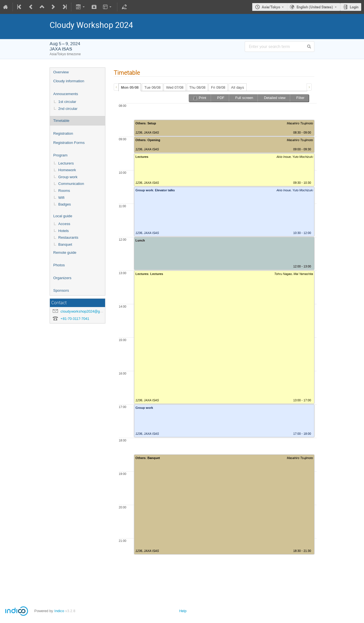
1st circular (67, 102)
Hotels (64, 231)
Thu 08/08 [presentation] (197, 87)
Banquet (65, 244)
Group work (68, 177)
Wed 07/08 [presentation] (175, 87)
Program (60, 155)
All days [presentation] (238, 87)
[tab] (130, 87)
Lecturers (66, 163)
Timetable (61, 121)
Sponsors (61, 290)
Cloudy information (69, 81)
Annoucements (66, 94)
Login (354, 7)
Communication (71, 184)
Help (183, 611)
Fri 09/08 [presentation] (218, 87)
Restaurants (68, 237)
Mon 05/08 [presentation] (130, 88)
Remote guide (65, 253)
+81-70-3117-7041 (75, 319)
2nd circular (68, 109)
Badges (65, 204)
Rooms (64, 191)
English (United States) (315, 7)
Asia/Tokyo (271, 7)
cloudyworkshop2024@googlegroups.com (94, 311)
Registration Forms (69, 143)
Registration (63, 133)
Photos (59, 265)
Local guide (63, 216)
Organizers (62, 278)
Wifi (61, 198)
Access (64, 224)
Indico (59, 611)
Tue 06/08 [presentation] (152, 87)
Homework (67, 170)
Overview (61, 72)
